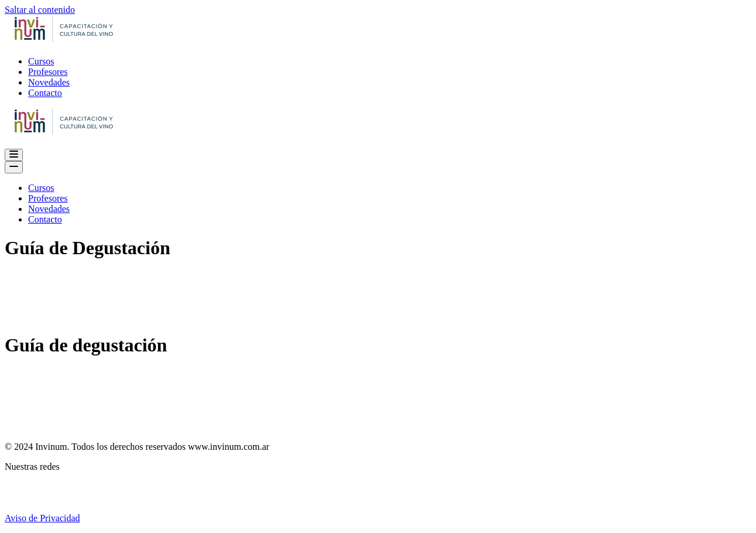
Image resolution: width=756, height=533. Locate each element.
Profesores (48, 72)
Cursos (41, 61)
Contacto (45, 93)
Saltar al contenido (40, 10)
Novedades (49, 82)
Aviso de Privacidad (42, 518)
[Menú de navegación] (14, 155)
